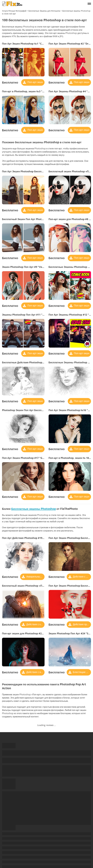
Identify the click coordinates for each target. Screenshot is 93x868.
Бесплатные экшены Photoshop (33, 509)
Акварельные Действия (35, 577)
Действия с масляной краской (82, 577)
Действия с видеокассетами (35, 672)
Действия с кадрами (35, 624)
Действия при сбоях (82, 624)
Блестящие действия (82, 672)
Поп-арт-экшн (35, 82)
